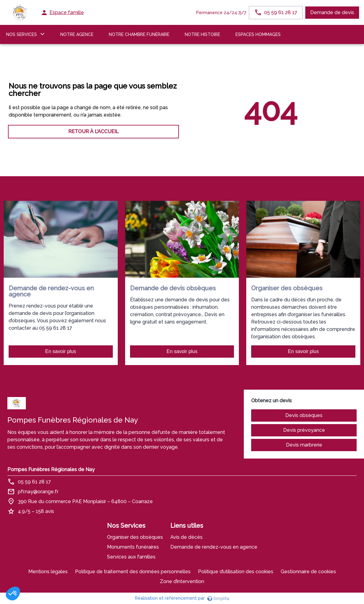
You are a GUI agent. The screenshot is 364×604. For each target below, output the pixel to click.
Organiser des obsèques (135, 537)
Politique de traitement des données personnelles (133, 572)
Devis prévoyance (304, 430)
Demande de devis (332, 12)
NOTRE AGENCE (77, 34)
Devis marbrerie (304, 445)
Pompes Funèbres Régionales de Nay (51, 469)
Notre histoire (202, 34)
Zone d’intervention (182, 581)
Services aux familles (131, 557)
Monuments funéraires (133, 547)
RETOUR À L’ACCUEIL (93, 131)
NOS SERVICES (22, 34)
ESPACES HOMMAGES (258, 34)
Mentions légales (48, 572)
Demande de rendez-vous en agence (214, 547)
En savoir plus (61, 351)
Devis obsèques (304, 415)
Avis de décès (186, 537)
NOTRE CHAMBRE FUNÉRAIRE (139, 34)
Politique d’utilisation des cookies (236, 572)
